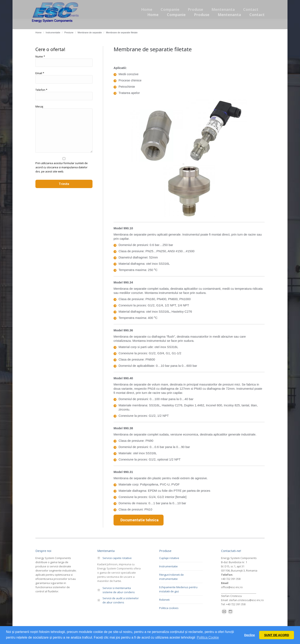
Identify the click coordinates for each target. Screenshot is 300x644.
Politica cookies (169, 608)
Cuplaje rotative (169, 558)
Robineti (164, 600)
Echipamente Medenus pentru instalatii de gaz (178, 589)
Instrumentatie (168, 566)
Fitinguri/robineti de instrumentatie (171, 577)
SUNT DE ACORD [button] (277, 635)
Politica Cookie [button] (208, 637)
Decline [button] (249, 635)
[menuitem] (153, 15)
